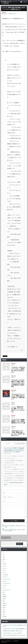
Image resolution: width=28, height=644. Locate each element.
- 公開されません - (9, 497)
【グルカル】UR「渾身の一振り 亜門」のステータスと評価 (14, 635)
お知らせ (5, 14)
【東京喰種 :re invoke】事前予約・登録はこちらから (13, 631)
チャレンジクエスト (7, 579)
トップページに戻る (6, 538)
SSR (4, 557)
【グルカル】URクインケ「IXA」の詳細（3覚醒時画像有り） (14, 629)
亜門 (4, 592)
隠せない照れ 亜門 (12, 32)
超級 (4, 614)
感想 (4, 601)
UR (4, 562)
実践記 (4, 599)
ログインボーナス (6, 590)
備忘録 (4, 594)
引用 (23, 448)
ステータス (5, 577)
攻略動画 (5, 605)
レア (4, 588)
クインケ (5, 572)
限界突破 (5, 616)
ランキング (5, 581)
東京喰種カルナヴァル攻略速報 (6, 2)
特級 (4, 610)
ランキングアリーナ (7, 583)
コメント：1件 (13, 14)
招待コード (5, 603)
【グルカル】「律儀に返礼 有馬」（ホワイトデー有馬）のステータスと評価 (15, 530)
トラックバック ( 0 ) (20, 443)
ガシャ (4, 570)
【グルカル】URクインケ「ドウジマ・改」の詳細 (12, 633)
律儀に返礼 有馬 (14, 43)
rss (21, 2)
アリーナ (5, 566)
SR (3, 555)
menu (25, 2)
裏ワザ (4, 612)
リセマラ (5, 586)
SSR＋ (4, 559)
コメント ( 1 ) (8, 443)
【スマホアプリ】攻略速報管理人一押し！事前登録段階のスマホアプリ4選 (18, 421)
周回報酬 (5, 596)
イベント (5, 568)
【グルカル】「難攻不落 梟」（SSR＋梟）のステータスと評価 (15, 526)
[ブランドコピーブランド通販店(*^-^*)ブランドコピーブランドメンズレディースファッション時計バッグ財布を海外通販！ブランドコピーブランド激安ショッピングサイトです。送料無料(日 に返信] (21, 448)
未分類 (4, 607)
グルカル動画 (5, 575)
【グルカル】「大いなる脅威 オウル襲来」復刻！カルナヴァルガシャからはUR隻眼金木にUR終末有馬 (18, 383)
